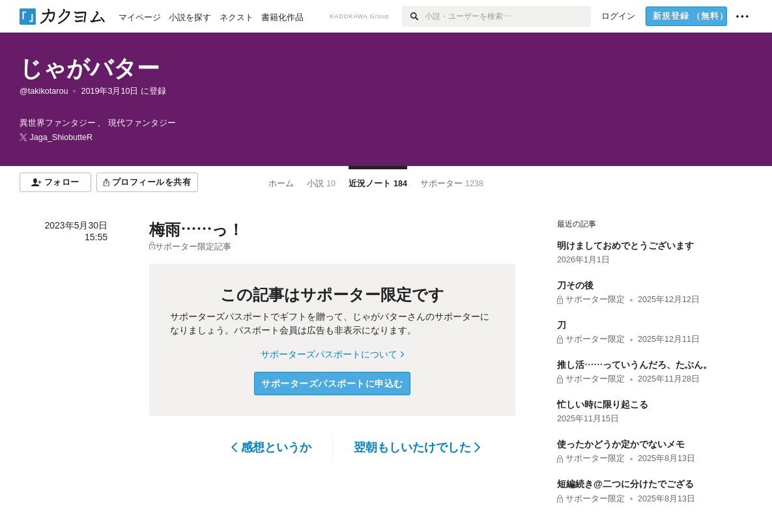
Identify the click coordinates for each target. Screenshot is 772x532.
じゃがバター (90, 68)
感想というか (271, 447)
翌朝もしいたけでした (417, 447)
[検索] (413, 16)
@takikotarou (44, 91)
